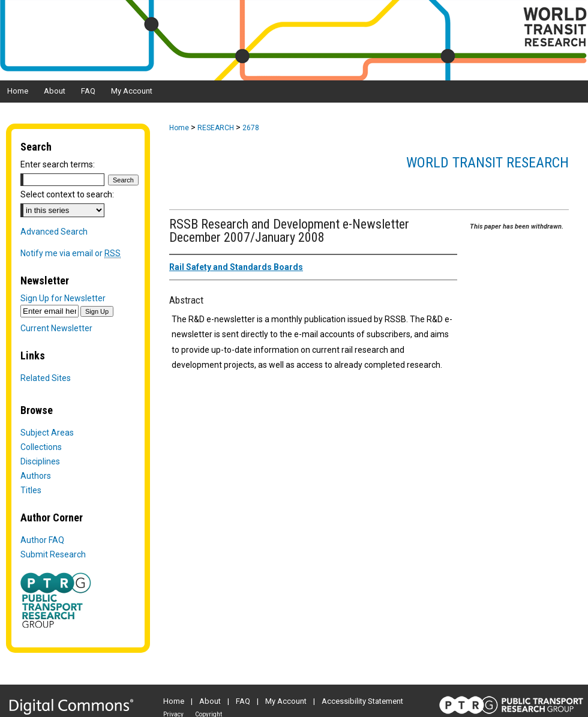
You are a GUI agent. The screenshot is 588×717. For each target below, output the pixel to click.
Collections (41, 447)
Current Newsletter (56, 328)
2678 (251, 128)
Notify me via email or (70, 253)
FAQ (243, 701)
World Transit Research (487, 163)
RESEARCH (216, 128)
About (210, 701)
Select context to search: (67, 194)
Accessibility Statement (362, 701)
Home (179, 128)
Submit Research (53, 554)
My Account (286, 701)
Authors (36, 476)
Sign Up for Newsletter (63, 298)
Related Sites (46, 378)
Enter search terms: (58, 164)
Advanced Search (54, 232)
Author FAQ (42, 540)
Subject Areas (47, 433)
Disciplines (40, 461)
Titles (31, 490)
